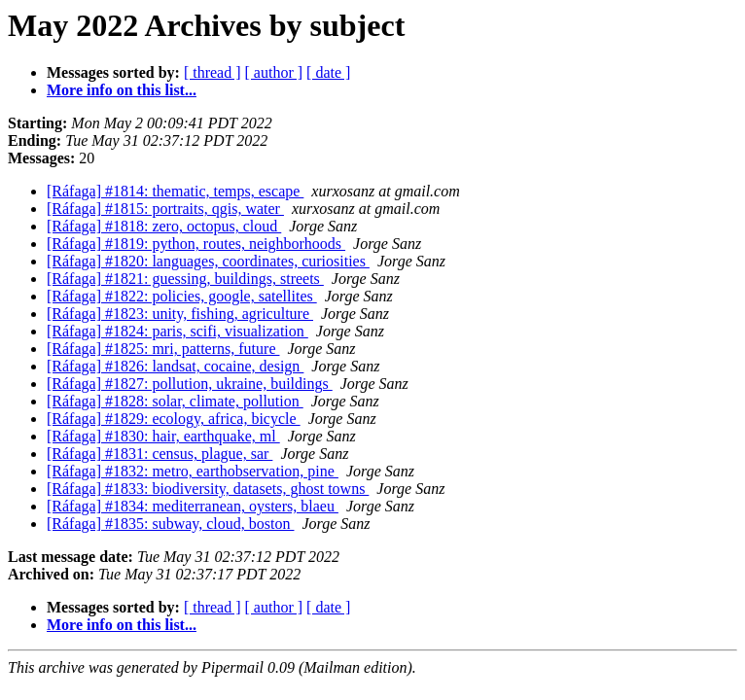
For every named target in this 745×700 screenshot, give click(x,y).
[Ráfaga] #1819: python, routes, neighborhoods (196, 244)
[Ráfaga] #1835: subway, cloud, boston (170, 524)
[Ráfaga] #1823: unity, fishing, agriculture (180, 314)
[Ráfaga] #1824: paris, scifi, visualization (177, 331)
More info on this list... (122, 90)
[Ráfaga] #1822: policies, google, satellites (182, 296)
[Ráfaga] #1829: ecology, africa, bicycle (174, 419)
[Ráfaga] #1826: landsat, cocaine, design (175, 366)
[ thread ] (213, 72)
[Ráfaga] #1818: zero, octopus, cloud (164, 226)
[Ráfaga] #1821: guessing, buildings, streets (185, 279)
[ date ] (328, 72)
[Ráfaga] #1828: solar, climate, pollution (175, 401)
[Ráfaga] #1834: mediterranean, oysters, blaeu (193, 506)
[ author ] (274, 72)
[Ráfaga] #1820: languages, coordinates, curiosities (208, 261)
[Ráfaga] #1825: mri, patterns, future (163, 349)
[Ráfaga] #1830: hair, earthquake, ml (163, 436)
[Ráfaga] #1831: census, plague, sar (160, 454)
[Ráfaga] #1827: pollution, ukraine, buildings (190, 384)
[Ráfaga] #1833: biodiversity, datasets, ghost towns (208, 489)
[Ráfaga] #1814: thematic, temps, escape (175, 191)
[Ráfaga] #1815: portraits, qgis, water (165, 209)
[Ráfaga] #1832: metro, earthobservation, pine (193, 471)
